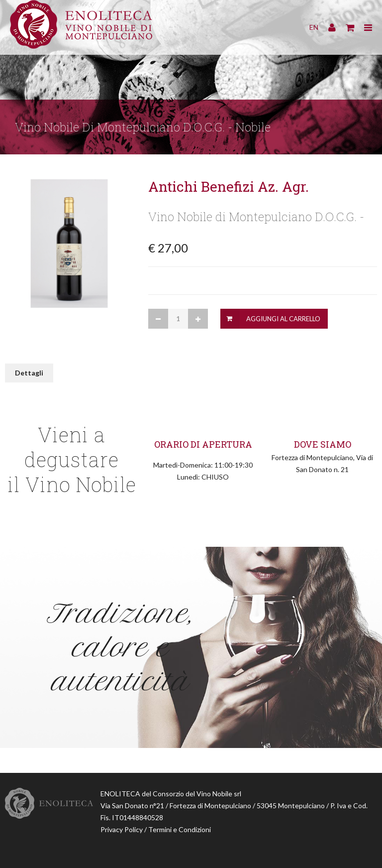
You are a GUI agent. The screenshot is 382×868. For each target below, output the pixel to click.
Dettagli (29, 373)
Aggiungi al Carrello (283, 319)
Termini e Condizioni (180, 829)
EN (314, 27)
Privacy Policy (122, 829)
